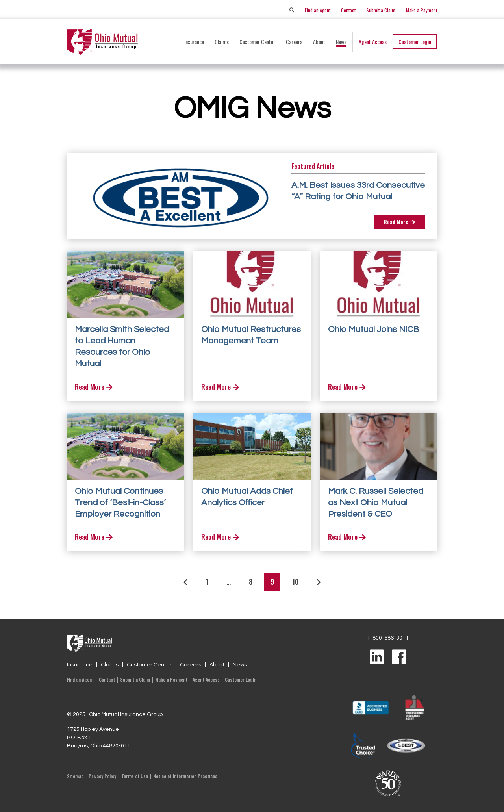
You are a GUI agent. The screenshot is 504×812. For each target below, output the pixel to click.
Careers (294, 42)
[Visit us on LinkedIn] (377, 657)
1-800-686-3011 (388, 638)
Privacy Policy (102, 776)
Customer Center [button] (257, 42)
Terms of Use (135, 776)
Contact (348, 10)
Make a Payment (422, 10)
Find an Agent (318, 10)
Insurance (80, 665)
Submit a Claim (381, 10)
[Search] (292, 10)
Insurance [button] (194, 42)
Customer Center (149, 665)
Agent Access (373, 42)
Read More (399, 222)
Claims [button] (222, 42)
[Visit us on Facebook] (399, 657)
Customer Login (415, 42)
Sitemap (75, 776)
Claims (110, 665)
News (341, 42)
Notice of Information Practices (185, 776)
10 (295, 582)
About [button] (319, 42)
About (217, 665)
